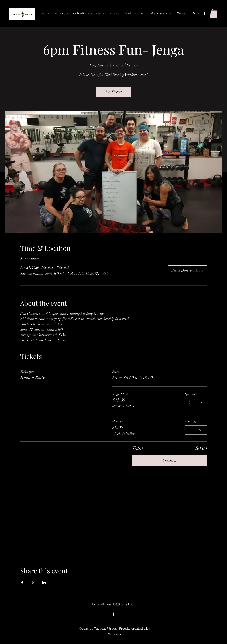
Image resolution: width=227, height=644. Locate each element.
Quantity (191, 394)
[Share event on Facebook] (22, 583)
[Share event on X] (33, 583)
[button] (214, 13)
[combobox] (196, 403)
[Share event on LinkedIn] (44, 583)
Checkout (170, 461)
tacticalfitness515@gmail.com (114, 604)
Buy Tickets (114, 92)
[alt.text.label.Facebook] (205, 13)
